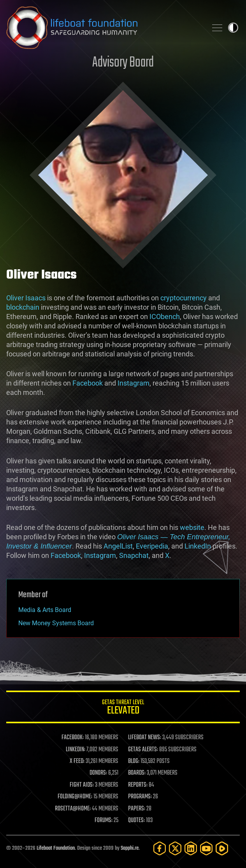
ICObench (165, 317)
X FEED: (77, 761)
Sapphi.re (130, 848)
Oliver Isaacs (26, 298)
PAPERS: (137, 809)
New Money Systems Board (56, 623)
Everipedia (152, 546)
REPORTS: (138, 785)
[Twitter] (175, 848)
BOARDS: (137, 773)
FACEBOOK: (73, 738)
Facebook (88, 383)
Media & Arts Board (45, 610)
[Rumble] (222, 848)
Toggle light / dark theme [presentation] (233, 28)
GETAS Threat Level (123, 708)
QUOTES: (136, 821)
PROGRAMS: (140, 797)
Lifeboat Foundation (56, 848)
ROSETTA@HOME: (73, 809)
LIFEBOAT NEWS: (145, 738)
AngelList (118, 546)
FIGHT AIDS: (82, 785)
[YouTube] (206, 848)
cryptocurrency (184, 298)
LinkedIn (198, 546)
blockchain (23, 307)
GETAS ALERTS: (143, 750)
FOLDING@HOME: (75, 797)
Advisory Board (123, 63)
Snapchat (134, 555)
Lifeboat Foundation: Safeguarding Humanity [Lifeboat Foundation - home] (104, 28)
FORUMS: (104, 821)
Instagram (134, 383)
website (192, 527)
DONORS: (98, 773)
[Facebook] (160, 848)
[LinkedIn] (191, 848)
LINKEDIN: (76, 750)
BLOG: (134, 761)
